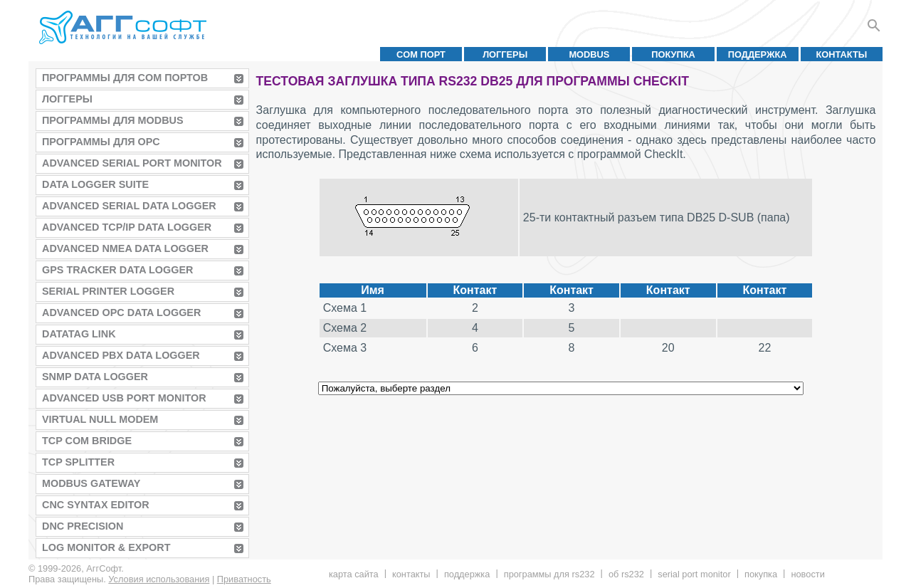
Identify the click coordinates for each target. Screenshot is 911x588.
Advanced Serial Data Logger (129, 206)
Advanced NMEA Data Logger (125, 248)
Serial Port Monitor (694, 574)
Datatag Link (79, 334)
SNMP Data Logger (95, 377)
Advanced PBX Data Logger (121, 355)
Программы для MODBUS (113, 120)
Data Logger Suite (95, 184)
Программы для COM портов (125, 78)
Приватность (244, 579)
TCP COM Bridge (87, 441)
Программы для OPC (101, 142)
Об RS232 (626, 574)
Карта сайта (354, 574)
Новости (807, 574)
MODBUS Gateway (91, 483)
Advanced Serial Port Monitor (132, 163)
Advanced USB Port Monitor (124, 398)
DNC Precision (83, 526)
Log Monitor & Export (106, 547)
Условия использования (159, 579)
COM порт (421, 54)
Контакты (842, 54)
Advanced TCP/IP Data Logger (127, 227)
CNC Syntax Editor (96, 505)
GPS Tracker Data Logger (117, 270)
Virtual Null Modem (100, 419)
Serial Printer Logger (108, 291)
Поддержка (758, 54)
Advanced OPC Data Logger (121, 313)
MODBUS (589, 54)
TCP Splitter (78, 462)
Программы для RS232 (549, 574)
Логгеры (505, 54)
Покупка (673, 54)
